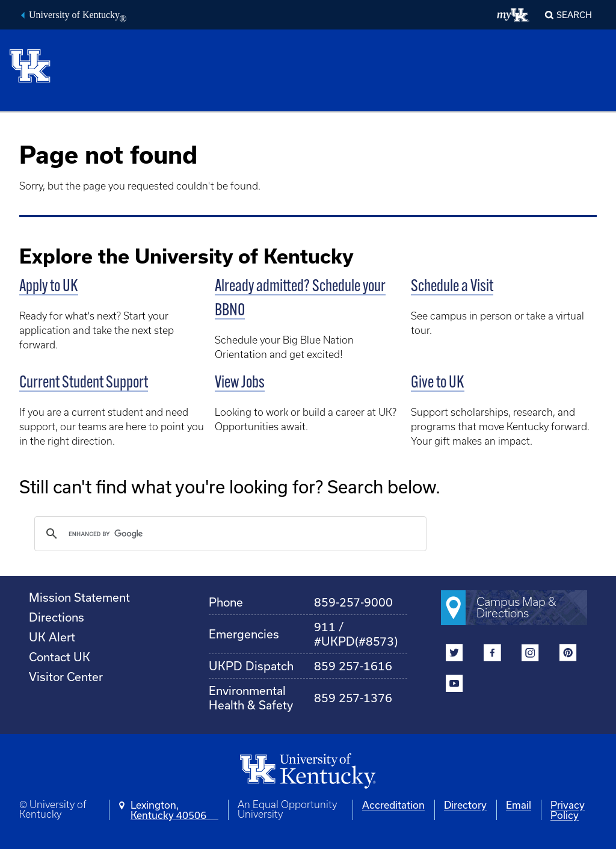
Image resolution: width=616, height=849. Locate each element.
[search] (229, 534)
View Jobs (240, 383)
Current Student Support (84, 383)
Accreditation (393, 805)
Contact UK (60, 657)
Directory (465, 805)
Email (519, 805)
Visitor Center (66, 677)
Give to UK (438, 383)
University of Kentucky (78, 16)
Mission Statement (79, 597)
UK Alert (52, 637)
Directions (57, 617)
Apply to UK (49, 287)
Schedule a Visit (452, 287)
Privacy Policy (568, 810)
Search (574, 15)
